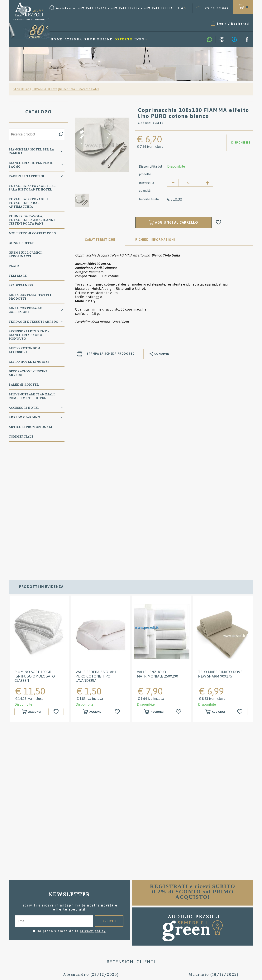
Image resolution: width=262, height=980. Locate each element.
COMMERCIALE (21, 437)
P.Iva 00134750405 (49, 938)
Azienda (74, 39)
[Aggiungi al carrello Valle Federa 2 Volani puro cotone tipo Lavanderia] (93, 589)
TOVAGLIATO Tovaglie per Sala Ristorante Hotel (66, 89)
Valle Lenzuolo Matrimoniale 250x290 (157, 551)
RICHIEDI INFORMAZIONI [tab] (155, 240)
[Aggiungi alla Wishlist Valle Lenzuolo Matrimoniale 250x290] (179, 589)
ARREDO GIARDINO (24, 417)
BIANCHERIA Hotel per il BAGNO (31, 165)
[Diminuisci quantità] (173, 183)
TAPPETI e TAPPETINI (26, 176)
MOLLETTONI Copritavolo (32, 233)
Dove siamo (131, 922)
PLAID (14, 266)
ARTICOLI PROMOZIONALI (30, 427)
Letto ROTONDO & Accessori (25, 350)
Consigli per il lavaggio (131, 916)
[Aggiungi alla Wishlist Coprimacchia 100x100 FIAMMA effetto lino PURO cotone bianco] (219, 223)
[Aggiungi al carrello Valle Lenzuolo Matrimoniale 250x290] (154, 589)
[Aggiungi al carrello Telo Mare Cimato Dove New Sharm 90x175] (215, 589)
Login (181, 24)
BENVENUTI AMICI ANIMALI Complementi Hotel (32, 396)
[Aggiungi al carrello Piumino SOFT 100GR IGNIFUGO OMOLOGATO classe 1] (31, 589)
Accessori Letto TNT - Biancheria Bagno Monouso (29, 335)
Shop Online (98, 39)
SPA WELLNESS (21, 285)
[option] (102, 145)
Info (139, 39)
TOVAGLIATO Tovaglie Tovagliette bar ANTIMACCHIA (29, 203)
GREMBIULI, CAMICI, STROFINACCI (26, 254)
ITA (181, 8)
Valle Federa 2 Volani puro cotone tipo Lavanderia (96, 553)
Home (57, 39)
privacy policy (93, 808)
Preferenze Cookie (69, 934)
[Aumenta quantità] (207, 183)
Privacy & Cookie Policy (30, 934)
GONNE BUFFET (21, 243)
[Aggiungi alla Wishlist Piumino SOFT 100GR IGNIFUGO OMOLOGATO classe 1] (57, 589)
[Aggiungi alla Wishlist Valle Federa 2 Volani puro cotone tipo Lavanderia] (118, 589)
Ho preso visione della (71, 808)
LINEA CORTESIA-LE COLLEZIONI (25, 310)
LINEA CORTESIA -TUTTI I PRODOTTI (30, 297)
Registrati (199, 24)
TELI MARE (18, 276)
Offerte (124, 39)
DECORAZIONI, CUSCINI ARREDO (28, 373)
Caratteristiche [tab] (100, 240)
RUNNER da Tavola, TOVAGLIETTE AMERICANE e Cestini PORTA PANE (32, 220)
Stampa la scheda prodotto (111, 354)
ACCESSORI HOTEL (24, 408)
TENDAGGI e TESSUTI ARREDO (33, 322)
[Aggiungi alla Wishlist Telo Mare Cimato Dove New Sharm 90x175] (240, 589)
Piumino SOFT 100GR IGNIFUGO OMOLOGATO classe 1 (35, 553)
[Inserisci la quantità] (190, 183)
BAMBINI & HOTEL (24, 385)
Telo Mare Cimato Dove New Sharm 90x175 (220, 551)
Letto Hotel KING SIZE (29, 362)
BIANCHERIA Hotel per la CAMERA (31, 151)
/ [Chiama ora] (213, 944)
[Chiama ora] (111, 8)
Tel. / (49, 925)
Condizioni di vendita (131, 910)
